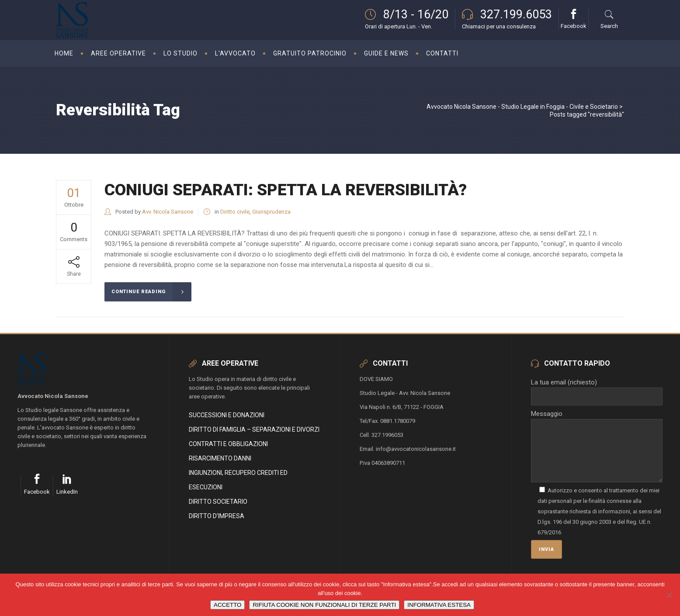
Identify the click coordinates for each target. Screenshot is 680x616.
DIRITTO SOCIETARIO (218, 502)
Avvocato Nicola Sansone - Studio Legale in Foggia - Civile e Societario (522, 107)
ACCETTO (227, 605)
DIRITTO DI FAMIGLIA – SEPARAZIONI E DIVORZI (254, 429)
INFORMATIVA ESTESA (439, 605)
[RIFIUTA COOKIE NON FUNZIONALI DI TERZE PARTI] (669, 595)
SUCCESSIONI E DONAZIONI (227, 415)
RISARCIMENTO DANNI (220, 458)
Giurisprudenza (271, 212)
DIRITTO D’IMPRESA (217, 516)
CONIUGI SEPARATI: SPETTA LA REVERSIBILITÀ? (286, 190)
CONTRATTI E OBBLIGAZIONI (228, 444)
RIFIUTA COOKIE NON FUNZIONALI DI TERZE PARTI (324, 605)
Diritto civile (235, 212)
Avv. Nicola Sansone (168, 212)
